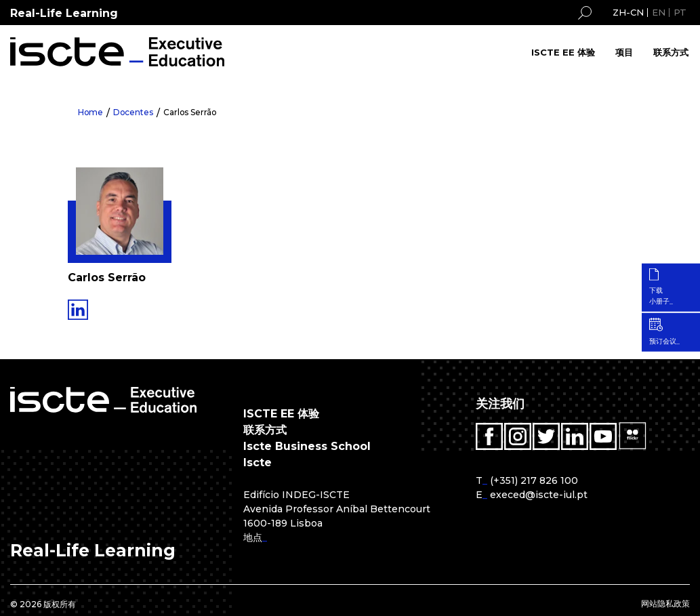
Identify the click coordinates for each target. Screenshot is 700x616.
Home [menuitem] (91, 112)
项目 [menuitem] (624, 52)
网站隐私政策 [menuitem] (665, 603)
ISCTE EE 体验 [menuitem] (563, 52)
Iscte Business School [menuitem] (307, 446)
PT (680, 12)
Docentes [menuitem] (134, 112)
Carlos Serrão (192, 112)
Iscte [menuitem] (258, 463)
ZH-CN (628, 12)
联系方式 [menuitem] (671, 52)
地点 (253, 537)
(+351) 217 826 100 (534, 480)
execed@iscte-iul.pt (539, 495)
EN (659, 12)
